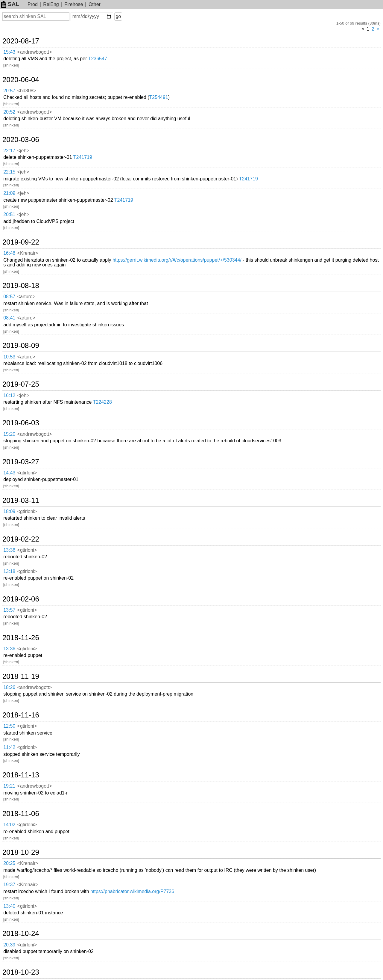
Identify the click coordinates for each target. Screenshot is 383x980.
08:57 (9, 297)
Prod (33, 4)
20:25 (9, 863)
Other (95, 4)
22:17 (9, 151)
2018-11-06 (21, 814)
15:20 (9, 434)
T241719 (83, 157)
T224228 (102, 402)
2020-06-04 (21, 80)
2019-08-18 (21, 286)
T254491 (159, 97)
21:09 (9, 193)
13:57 (9, 610)
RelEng (51, 4)
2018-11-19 (21, 676)
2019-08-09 (21, 346)
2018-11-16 (21, 715)
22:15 (9, 172)
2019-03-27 (21, 462)
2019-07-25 (21, 384)
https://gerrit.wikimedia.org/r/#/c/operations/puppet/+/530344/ (177, 260)
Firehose (74, 4)
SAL (10, 4)
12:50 (9, 726)
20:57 (9, 91)
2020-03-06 (21, 140)
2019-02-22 (21, 539)
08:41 (9, 318)
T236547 (98, 59)
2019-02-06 (21, 599)
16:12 (9, 395)
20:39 (9, 945)
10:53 (9, 357)
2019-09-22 (21, 242)
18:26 (9, 687)
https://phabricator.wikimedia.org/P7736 (132, 891)
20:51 (9, 214)
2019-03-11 (21, 500)
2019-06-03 (21, 423)
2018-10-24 (21, 934)
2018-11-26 (21, 638)
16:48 (9, 253)
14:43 (9, 473)
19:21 (9, 786)
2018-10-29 (21, 852)
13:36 (9, 550)
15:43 (9, 52)
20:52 (9, 112)
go (118, 16)
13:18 (9, 571)
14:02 (9, 825)
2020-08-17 (21, 41)
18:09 (9, 511)
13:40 (9, 906)
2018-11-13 (21, 775)
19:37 (9, 885)
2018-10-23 (21, 972)
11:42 (9, 747)
